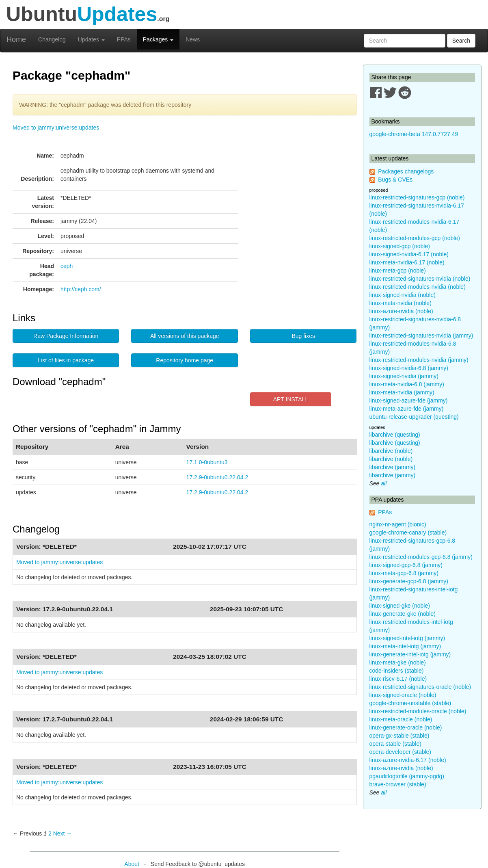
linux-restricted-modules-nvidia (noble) (418, 287)
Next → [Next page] (63, 833)
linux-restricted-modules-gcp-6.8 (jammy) (421, 557)
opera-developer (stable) (401, 752)
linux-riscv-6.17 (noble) (398, 679)
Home (16, 39)
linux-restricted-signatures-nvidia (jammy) (421, 336)
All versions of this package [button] (185, 336)
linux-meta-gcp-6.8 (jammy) (404, 573)
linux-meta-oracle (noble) (401, 719)
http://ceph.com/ (81, 289)
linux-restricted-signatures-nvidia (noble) (420, 279)
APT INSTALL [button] (291, 399)
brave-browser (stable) (398, 784)
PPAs (124, 39)
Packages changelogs (406, 171)
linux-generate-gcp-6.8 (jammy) (409, 581)
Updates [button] (91, 39)
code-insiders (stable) (397, 671)
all (384, 483)
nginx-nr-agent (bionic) (398, 524)
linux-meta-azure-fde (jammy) (407, 409)
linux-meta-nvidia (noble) (401, 303)
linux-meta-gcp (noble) (398, 271)
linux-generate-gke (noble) (403, 614)
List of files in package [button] (66, 360)
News (193, 39)
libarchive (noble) (391, 451)
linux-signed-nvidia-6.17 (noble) (409, 254)
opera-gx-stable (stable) (399, 736)
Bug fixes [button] (303, 336)
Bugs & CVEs (395, 180)
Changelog (52, 39)
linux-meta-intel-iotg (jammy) (405, 646)
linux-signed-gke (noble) (400, 606)
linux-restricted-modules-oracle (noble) (418, 711)
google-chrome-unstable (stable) (410, 703)
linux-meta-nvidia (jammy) (402, 392)
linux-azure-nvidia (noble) (401, 311)
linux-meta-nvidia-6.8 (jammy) (407, 384)
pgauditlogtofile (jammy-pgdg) (407, 776)
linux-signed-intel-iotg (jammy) (407, 638)
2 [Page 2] (50, 833)
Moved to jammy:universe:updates (56, 128)
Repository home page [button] (185, 360)
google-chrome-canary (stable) (408, 532)
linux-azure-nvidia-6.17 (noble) (408, 760)
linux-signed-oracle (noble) (403, 695)
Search (461, 41)
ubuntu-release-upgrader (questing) (414, 417)
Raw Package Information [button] (66, 336)
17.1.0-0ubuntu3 (207, 462)
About (132, 864)
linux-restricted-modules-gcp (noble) (415, 238)
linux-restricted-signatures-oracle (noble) (420, 687)
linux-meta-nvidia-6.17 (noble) (407, 262)
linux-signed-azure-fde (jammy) (409, 400)
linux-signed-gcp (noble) (400, 246)
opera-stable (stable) (395, 744)
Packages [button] (158, 39)
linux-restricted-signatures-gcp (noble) (417, 197)
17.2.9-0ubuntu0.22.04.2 (217, 477)
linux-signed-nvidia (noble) (403, 295)
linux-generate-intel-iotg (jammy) (410, 654)
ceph (67, 266)
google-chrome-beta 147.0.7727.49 (414, 134)
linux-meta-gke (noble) (398, 662)
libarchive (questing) (395, 435)
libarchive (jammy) (393, 467)
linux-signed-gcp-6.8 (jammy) (406, 565)
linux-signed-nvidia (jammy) (404, 376)
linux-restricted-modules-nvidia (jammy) (419, 360)
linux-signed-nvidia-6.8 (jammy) (409, 368)
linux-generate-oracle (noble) (406, 727)
